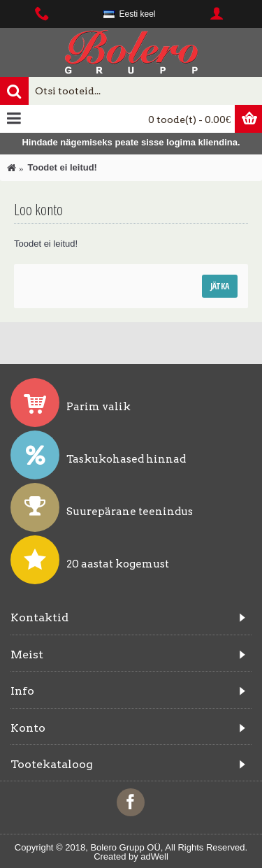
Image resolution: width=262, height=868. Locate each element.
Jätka (220, 286)
